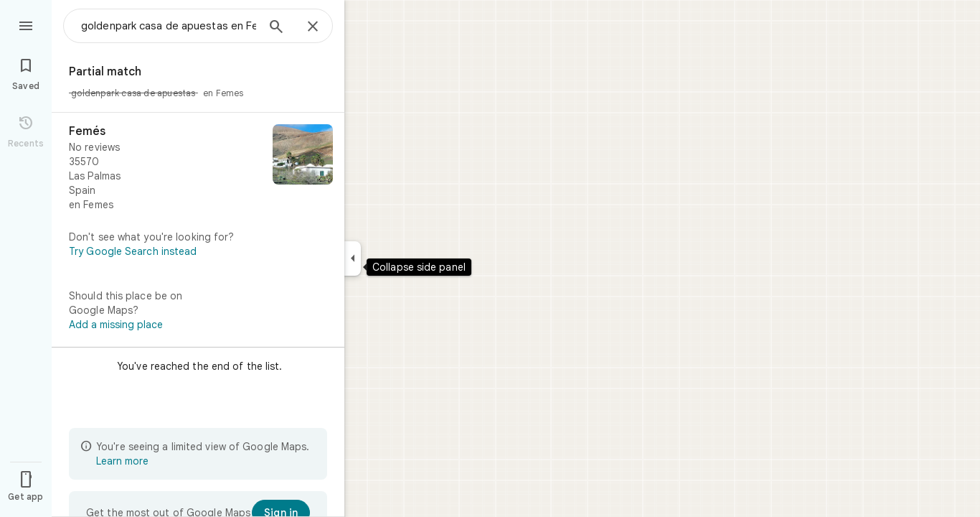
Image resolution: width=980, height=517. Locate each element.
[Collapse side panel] (353, 258)
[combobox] (169, 26)
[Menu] (26, 24)
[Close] (313, 27)
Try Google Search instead (133, 251)
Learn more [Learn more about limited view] (122, 461)
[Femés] (198, 168)
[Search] (276, 28)
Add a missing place (116, 325)
